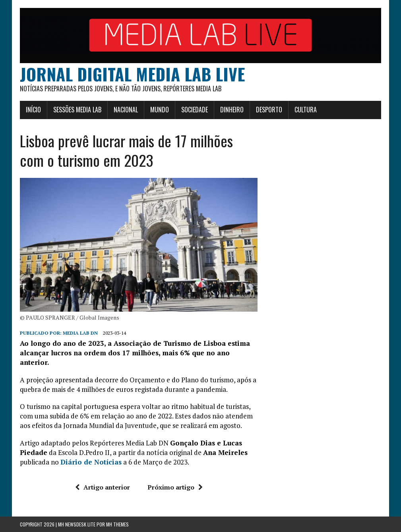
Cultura (306, 110)
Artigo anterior (103, 487)
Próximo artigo (175, 487)
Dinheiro (232, 110)
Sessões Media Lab (77, 110)
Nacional (126, 110)
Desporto (269, 110)
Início (33, 110)
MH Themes (117, 524)
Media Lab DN (80, 333)
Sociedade (195, 110)
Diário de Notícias (91, 462)
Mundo (160, 110)
